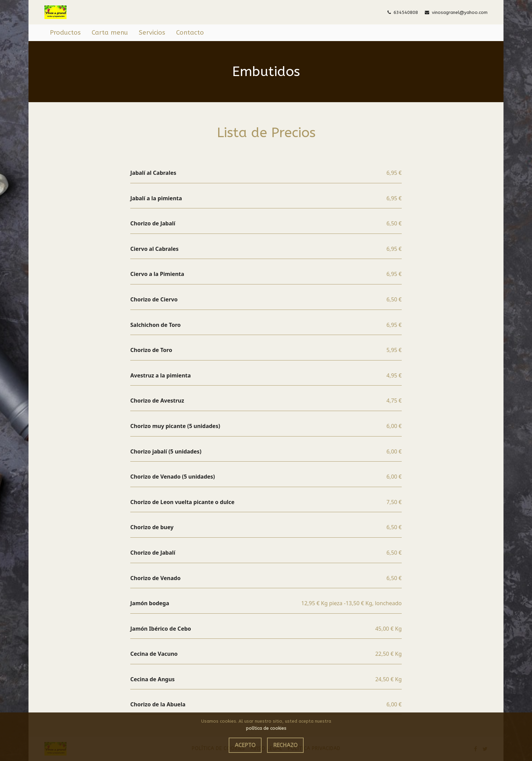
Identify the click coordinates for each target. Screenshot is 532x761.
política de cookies (266, 728)
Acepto (245, 745)
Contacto (190, 33)
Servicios (152, 33)
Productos (65, 33)
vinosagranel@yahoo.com (456, 12)
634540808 (403, 12)
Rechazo (285, 745)
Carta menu (110, 33)
